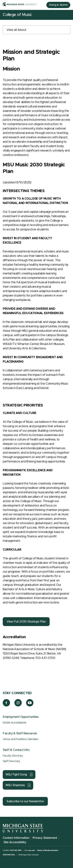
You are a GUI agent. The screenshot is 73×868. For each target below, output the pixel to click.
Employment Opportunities (21, 717)
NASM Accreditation (15, 723)
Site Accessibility (15, 842)
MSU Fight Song (16, 775)
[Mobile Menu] (68, 15)
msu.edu (31, 850)
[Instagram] (18, 706)
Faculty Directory (13, 756)
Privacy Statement (45, 838)
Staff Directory (11, 761)
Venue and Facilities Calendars (21, 739)
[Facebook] (6, 706)
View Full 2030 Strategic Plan (26, 622)
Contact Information (16, 838)
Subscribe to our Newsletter (25, 801)
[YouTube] (30, 706)
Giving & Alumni (58, 5)
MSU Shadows (15, 785)
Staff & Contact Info (16, 750)
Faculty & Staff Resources (20, 733)
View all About (17, 30)
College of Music (17, 15)
